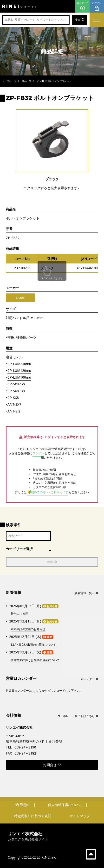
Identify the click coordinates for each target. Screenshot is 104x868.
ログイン (97, 6)
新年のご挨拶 (19, 614)
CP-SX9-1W (16, 384)
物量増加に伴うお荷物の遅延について (35, 660)
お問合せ (52, 765)
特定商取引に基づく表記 (33, 816)
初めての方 (83, 6)
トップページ (9, 81)
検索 (80, 20)
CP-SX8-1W (16, 391)
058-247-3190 (25, 747)
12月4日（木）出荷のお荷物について (33, 645)
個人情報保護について (65, 805)
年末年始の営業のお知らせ (28, 629)
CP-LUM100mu (19, 377)
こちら (37, 691)
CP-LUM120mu (19, 370)
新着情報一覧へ (86, 593)
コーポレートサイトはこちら (78, 716)
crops (20, 297)
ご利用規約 (21, 805)
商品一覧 (27, 81)
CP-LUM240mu (19, 364)
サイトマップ (80, 816)
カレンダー (89, 679)
